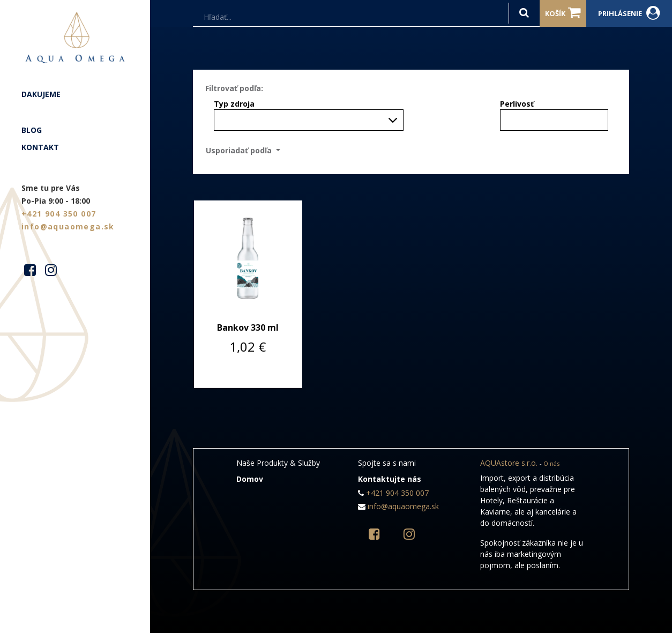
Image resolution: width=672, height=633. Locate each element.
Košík (563, 13)
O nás (551, 463)
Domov (250, 479)
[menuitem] (75, 94)
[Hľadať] (524, 13)
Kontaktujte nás (390, 479)
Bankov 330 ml (248, 327)
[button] (246, 150)
